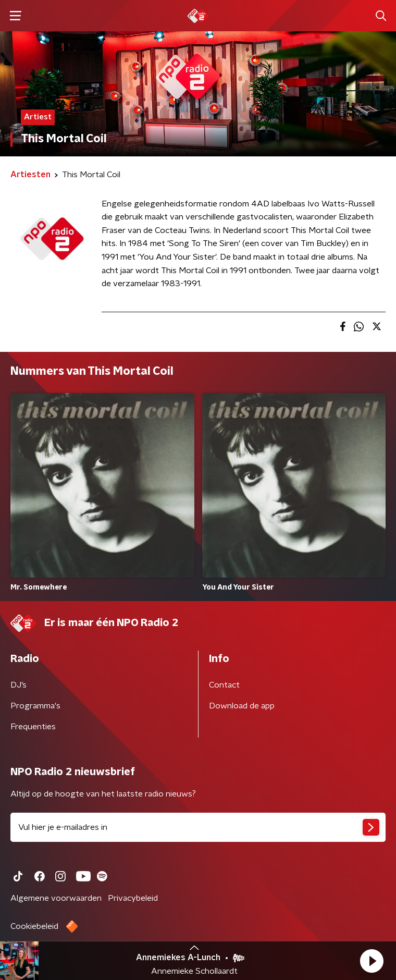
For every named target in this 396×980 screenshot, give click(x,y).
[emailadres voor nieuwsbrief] (198, 827)
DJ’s (18, 685)
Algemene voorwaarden (56, 898)
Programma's (35, 706)
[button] (372, 961)
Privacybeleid (133, 898)
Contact (224, 685)
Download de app (242, 706)
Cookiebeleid (34, 926)
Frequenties (33, 727)
